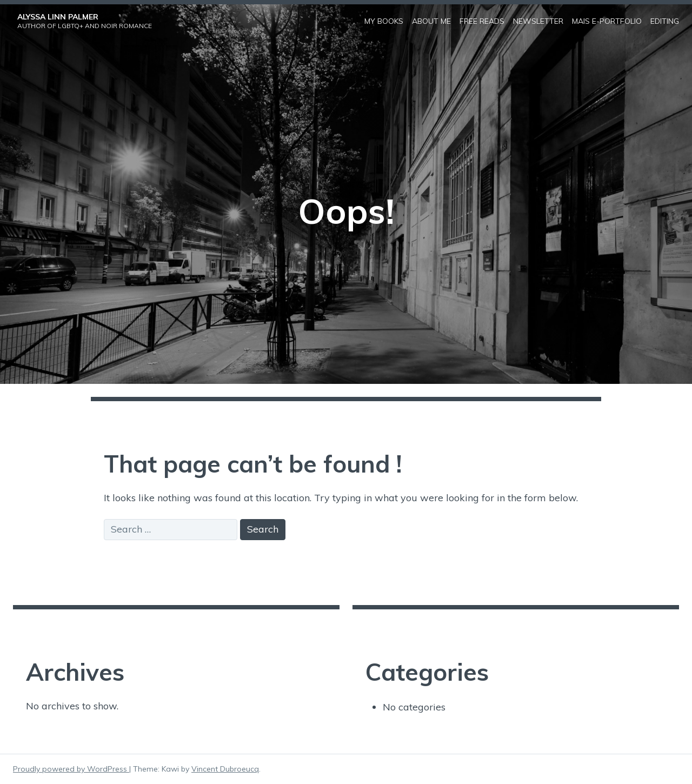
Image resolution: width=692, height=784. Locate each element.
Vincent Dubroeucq (225, 769)
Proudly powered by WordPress (71, 769)
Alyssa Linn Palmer (58, 17)
